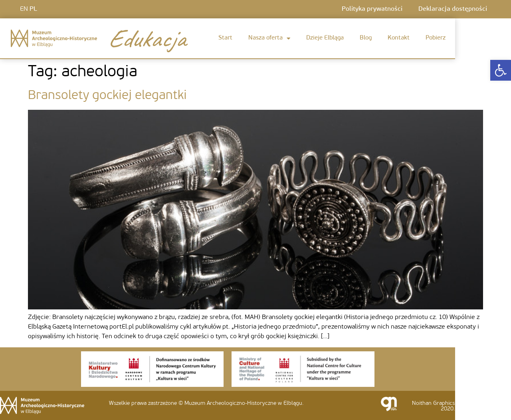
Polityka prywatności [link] (372, 9)
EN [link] (24, 9)
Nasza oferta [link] (269, 39)
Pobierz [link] (436, 38)
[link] (501, 70)
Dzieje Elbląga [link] (325, 38)
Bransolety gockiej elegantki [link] (107, 96)
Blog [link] (366, 38)
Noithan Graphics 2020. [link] (433, 406)
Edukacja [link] (147, 38)
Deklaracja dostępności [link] (453, 9)
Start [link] (225, 38)
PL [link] (33, 9)
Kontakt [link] (399, 38)
